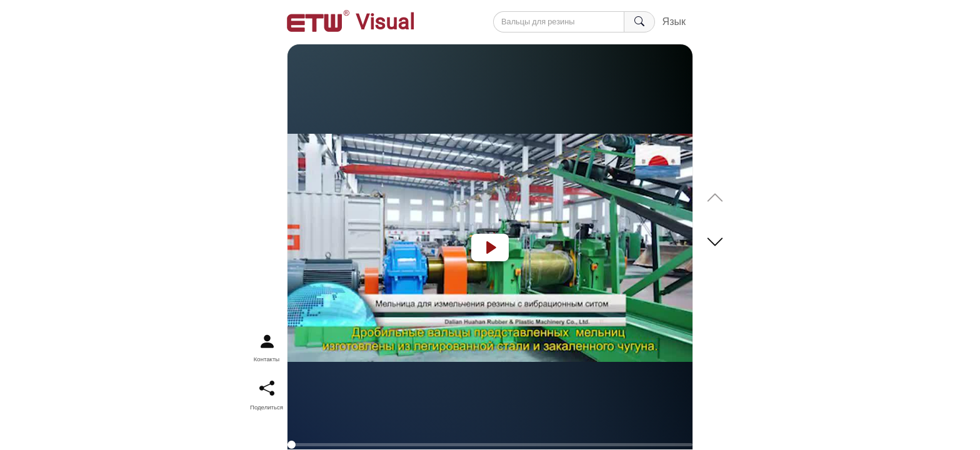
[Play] (490, 247)
